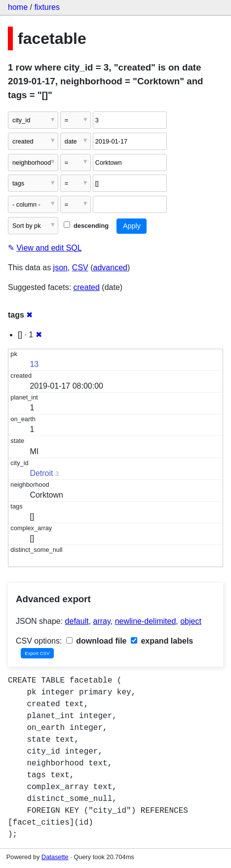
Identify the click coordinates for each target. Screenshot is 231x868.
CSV (80, 268)
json (60, 268)
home (18, 7)
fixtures (47, 7)
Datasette (55, 857)
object (191, 621)
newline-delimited (146, 621)
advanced (110, 268)
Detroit (41, 473)
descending (86, 226)
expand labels (162, 641)
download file (96, 641)
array (102, 621)
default (77, 621)
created (87, 287)
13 (34, 364)
